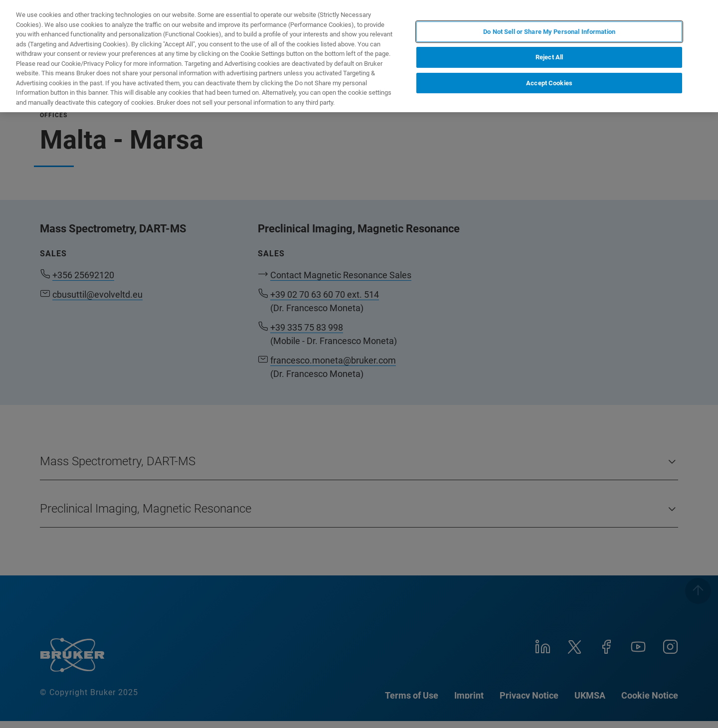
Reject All (549, 57)
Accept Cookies (549, 83)
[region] (359, 56)
